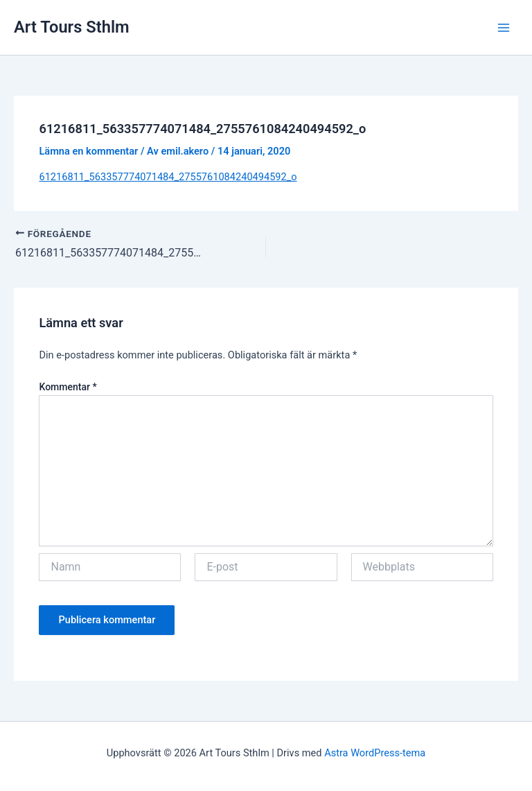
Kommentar (68, 387)
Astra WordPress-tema (375, 753)
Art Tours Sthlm (72, 27)
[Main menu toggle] (504, 28)
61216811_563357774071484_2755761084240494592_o (168, 177)
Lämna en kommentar (88, 151)
